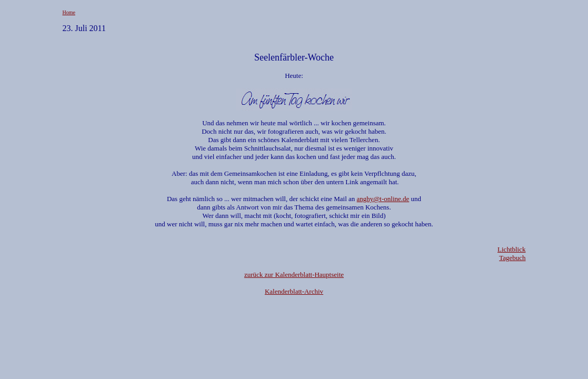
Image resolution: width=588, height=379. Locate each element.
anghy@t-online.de (383, 199)
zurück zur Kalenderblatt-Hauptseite (294, 275)
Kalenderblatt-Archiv (294, 291)
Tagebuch (512, 258)
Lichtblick (511, 249)
